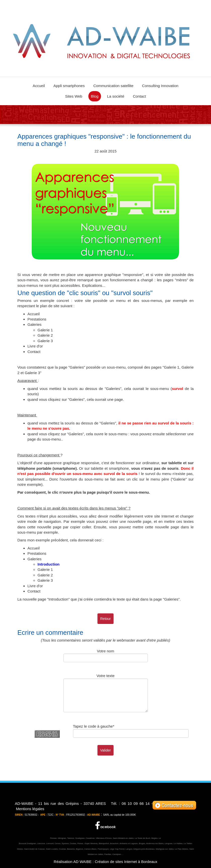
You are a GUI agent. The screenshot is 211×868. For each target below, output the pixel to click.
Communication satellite (113, 86)
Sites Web (74, 96)
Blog (95, 96)
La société (116, 96)
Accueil (39, 86)
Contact (139, 96)
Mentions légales (30, 809)
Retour (105, 619)
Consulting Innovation (160, 86)
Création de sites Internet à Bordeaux (126, 862)
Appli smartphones (69, 86)
